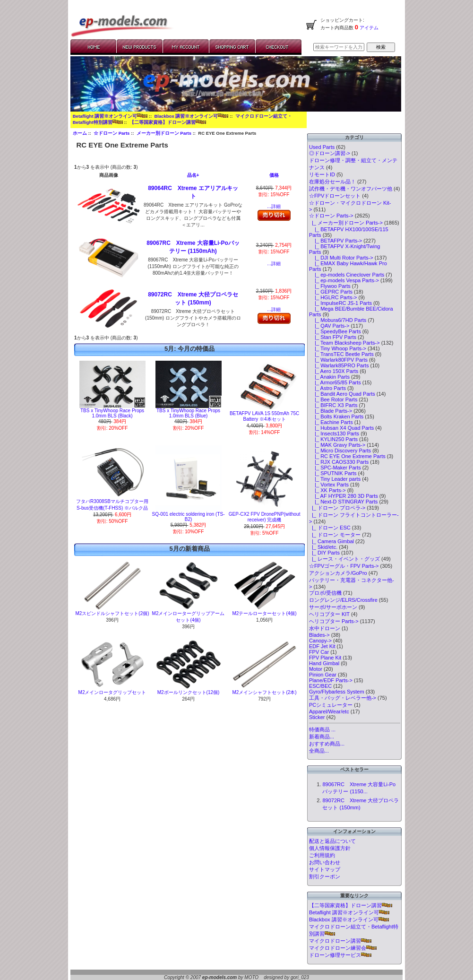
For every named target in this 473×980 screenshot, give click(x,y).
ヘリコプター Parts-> (334, 621)
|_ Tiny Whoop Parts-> (338, 348)
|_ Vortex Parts (329, 485)
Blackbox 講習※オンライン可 (191, 116)
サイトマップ (325, 869)
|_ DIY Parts (324, 553)
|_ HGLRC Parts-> (333, 297)
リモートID (322, 174)
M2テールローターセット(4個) (265, 613)
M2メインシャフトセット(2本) (265, 692)
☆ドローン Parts (112, 133)
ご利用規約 (322, 855)
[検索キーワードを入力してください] (339, 47)
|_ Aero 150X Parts (334, 371)
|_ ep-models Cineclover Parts (347, 275)
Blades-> (319, 635)
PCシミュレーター (331, 705)
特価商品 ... (322, 729)
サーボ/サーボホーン (333, 607)
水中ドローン (325, 628)
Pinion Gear (323, 675)
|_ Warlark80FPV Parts (338, 360)
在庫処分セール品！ (332, 182)
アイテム (368, 28)
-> (331, 216)
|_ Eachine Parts (331, 422)
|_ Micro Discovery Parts (340, 451)
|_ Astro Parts (327, 388)
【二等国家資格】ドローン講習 (168, 122)
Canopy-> (320, 641)
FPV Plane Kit (325, 658)
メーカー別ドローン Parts (164, 133)
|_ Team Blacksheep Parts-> (344, 343)
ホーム (80, 133)
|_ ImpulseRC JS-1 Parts (340, 303)
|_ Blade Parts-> (331, 411)
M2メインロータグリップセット (112, 692)
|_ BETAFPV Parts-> (335, 241)
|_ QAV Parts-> (329, 326)
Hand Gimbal (324, 663)
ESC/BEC (320, 686)
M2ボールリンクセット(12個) (189, 692)
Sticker (317, 717)
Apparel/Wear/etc (329, 711)
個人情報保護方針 (330, 848)
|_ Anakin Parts (329, 377)
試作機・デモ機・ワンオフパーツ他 (351, 189)
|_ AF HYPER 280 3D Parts (344, 496)
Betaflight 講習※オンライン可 (110, 116)
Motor (316, 669)
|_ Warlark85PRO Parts (339, 365)
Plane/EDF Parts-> (331, 680)
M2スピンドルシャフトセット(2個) (112, 613)
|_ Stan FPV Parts (333, 337)
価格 (274, 175)
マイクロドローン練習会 (343, 948)
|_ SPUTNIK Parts (333, 473)
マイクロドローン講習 (340, 941)
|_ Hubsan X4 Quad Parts (341, 428)
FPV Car (319, 652)
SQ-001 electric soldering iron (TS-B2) (189, 517)
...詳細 (274, 206)
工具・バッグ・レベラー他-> (343, 698)
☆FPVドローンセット (335, 196)
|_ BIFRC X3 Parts (333, 405)
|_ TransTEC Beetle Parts (341, 354)
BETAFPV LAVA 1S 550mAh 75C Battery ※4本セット (264, 416)
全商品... (319, 751)
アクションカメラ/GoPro (338, 573)
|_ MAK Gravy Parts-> (337, 445)
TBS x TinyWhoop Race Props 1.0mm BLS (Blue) (188, 413)
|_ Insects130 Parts (334, 434)
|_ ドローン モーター (335, 535)
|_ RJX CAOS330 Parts (339, 462)
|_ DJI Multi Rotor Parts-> (341, 258)
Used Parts (322, 147)
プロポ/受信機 (325, 593)
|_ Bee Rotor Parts (333, 399)
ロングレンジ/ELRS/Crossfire (343, 600)
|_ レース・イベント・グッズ (344, 559)
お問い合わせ (325, 862)
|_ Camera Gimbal (331, 541)
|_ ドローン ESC (330, 528)
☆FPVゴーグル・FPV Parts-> (344, 566)
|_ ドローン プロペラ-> (337, 508)
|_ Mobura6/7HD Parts (338, 320)
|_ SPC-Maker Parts (335, 468)
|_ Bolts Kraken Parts (336, 416)
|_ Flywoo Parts (330, 286)
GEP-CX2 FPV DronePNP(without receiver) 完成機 (265, 517)
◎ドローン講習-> (330, 153)
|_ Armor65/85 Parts (335, 382)
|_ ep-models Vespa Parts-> (344, 280)
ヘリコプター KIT (329, 614)
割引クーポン (325, 876)
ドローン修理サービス (340, 955)
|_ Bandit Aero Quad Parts (342, 394)
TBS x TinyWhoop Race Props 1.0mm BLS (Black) (112, 413)
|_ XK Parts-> (327, 490)
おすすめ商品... (327, 744)
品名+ (193, 175)
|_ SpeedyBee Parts (335, 331)
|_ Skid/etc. (323, 547)
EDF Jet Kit (322, 646)
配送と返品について (332, 841)
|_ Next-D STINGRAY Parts (343, 502)
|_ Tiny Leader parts (335, 479)
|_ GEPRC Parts (331, 292)
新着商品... (322, 737)
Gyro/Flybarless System (337, 692)
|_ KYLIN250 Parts (333, 439)
